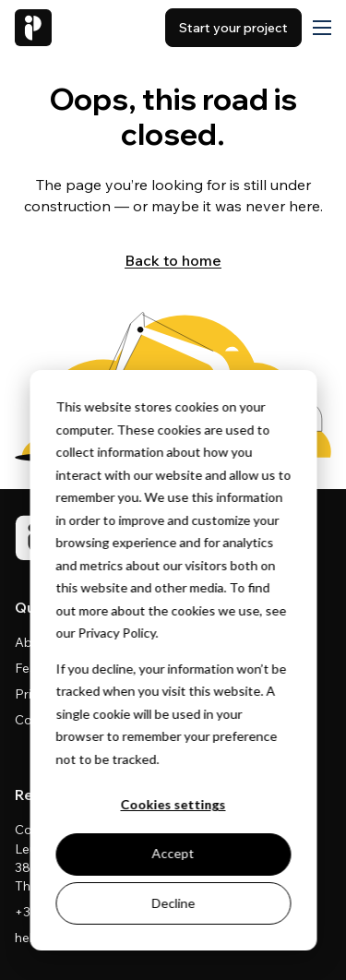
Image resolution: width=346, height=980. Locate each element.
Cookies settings (173, 804)
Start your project (233, 28)
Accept (173, 853)
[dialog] (173, 660)
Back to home (173, 260)
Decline (173, 903)
